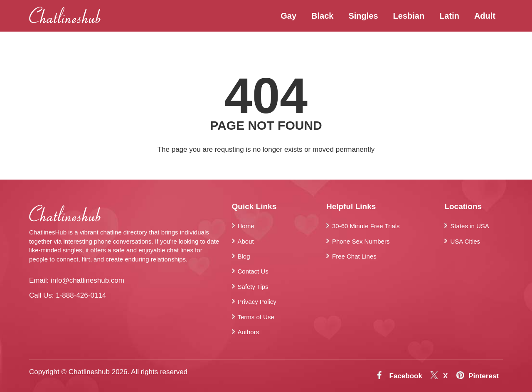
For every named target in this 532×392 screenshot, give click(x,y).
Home (246, 226)
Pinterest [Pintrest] (484, 376)
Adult (485, 16)
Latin (449, 16)
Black (322, 16)
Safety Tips (253, 287)
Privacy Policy (257, 302)
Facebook (406, 376)
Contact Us (253, 271)
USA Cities (465, 241)
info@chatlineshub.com (87, 280)
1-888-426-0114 (81, 295)
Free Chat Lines (354, 256)
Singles (363, 16)
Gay (288, 16)
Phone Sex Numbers (361, 241)
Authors (249, 332)
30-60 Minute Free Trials (366, 226)
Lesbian (409, 16)
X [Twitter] (445, 376)
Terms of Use (256, 317)
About (246, 241)
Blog (244, 256)
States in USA (469, 226)
